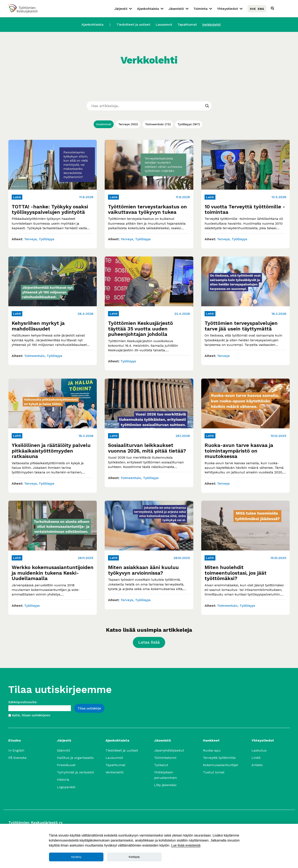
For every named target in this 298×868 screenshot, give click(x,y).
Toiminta (201, 9)
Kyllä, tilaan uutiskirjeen (31, 715)
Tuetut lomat (214, 772)
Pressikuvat (66, 765)
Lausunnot (164, 24)
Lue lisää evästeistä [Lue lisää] (186, 845)
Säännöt (63, 750)
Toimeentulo (158, 124)
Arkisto (257, 765)
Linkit (256, 758)
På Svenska (17, 758)
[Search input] (147, 106)
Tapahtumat (187, 24)
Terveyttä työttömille (219, 758)
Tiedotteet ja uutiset (133, 24)
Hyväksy (76, 857)
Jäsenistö (176, 9)
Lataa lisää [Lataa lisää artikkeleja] (149, 642)
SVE (253, 9)
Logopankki (66, 787)
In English (16, 750)
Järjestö (121, 9)
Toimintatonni (165, 758)
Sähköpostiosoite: (23, 702)
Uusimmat (104, 124)
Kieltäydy (134, 857)
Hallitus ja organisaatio (75, 758)
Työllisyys (189, 124)
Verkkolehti (211, 24)
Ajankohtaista (148, 9)
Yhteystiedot (228, 9)
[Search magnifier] (207, 106)
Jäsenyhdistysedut (169, 750)
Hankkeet (211, 740)
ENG (261, 9)
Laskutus (259, 750)
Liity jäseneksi (165, 785)
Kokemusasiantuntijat (220, 765)
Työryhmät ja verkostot (75, 772)
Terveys (128, 124)
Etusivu (15, 740)
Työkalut (161, 765)
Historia (63, 780)
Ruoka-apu (212, 750)
